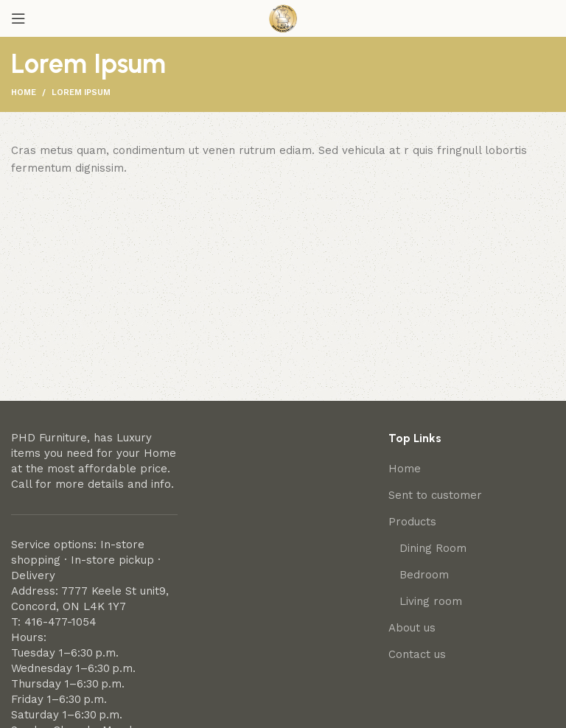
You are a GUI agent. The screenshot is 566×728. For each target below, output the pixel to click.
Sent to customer (435, 495)
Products (412, 522)
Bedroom (424, 575)
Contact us (417, 654)
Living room (431, 601)
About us (412, 628)
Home (24, 92)
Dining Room (433, 548)
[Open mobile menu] (18, 18)
